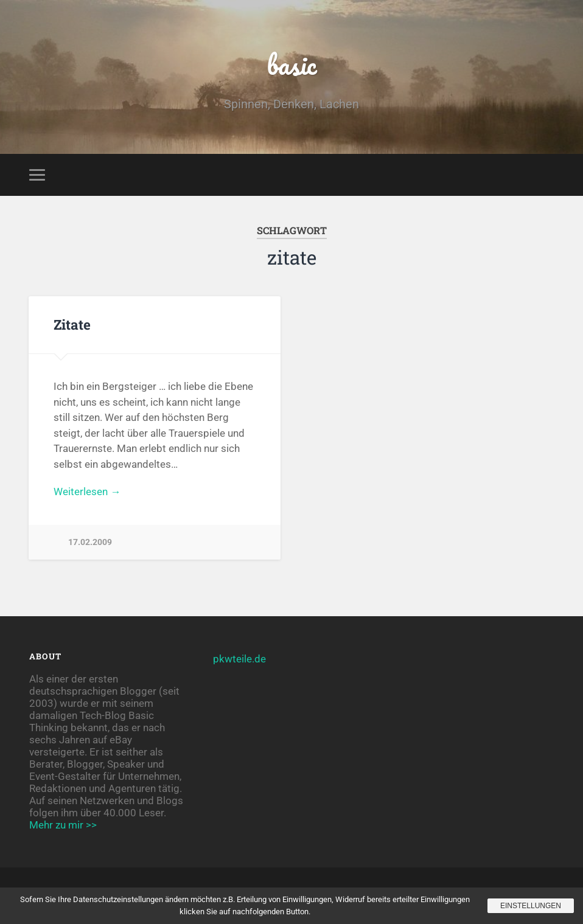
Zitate (72, 324)
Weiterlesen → (87, 492)
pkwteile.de (239, 659)
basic (292, 64)
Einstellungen (531, 906)
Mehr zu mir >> (63, 825)
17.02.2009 (90, 542)
